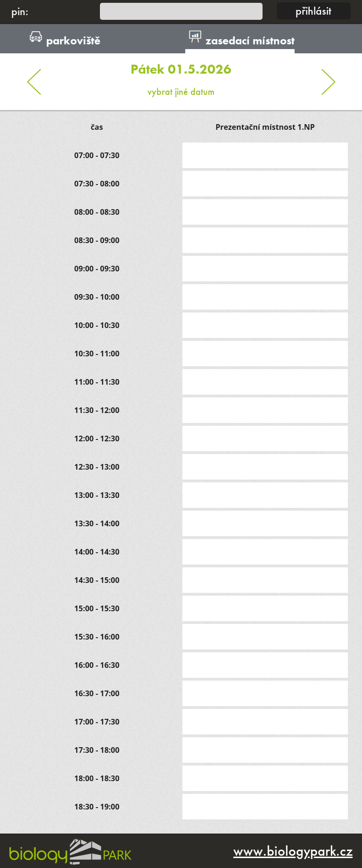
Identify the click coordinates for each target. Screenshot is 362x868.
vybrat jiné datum (181, 76)
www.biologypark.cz (293, 851)
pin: (20, 11)
